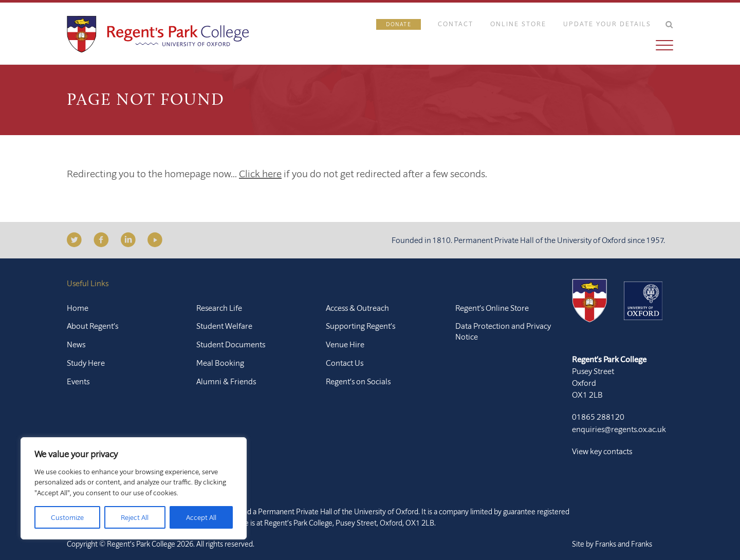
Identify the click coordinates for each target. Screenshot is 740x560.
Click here (260, 173)
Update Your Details (607, 24)
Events (78, 381)
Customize (67, 517)
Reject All (135, 517)
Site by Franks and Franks (612, 544)
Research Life (219, 308)
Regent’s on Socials (358, 381)
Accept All (201, 517)
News (76, 344)
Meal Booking (220, 363)
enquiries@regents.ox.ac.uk (619, 429)
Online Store (518, 24)
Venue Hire (345, 344)
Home (78, 308)
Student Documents (231, 344)
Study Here (86, 363)
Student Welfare (224, 326)
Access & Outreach (357, 308)
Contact (456, 24)
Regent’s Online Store (492, 308)
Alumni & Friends (226, 381)
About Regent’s (92, 326)
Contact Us (345, 363)
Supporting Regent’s (360, 326)
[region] (134, 488)
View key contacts (602, 451)
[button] (525, 45)
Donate (399, 24)
